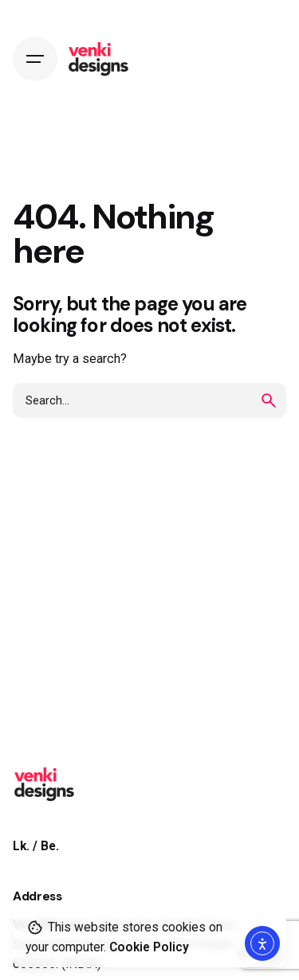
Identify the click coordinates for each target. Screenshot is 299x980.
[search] (269, 400)
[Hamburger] (35, 59)
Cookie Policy (149, 947)
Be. (50, 846)
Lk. (21, 846)
